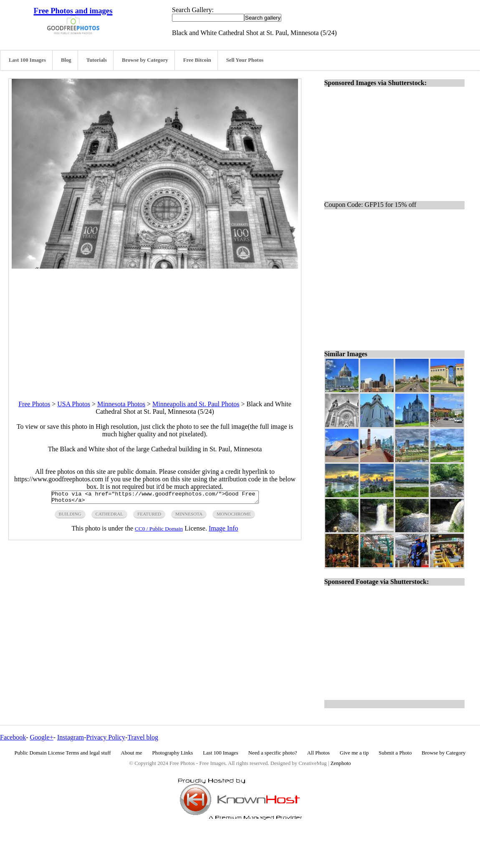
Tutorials (97, 60)
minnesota (189, 516)
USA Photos (74, 404)
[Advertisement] (155, 327)
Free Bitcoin (197, 60)
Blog (66, 60)
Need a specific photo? (273, 753)
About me (132, 753)
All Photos (318, 753)
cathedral (110, 516)
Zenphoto (341, 763)
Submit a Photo (395, 753)
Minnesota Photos (121, 404)
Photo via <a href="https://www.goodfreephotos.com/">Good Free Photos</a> (155, 498)
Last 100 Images (27, 60)
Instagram (71, 737)
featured (149, 516)
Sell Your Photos (245, 60)
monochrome (234, 516)
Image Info (224, 531)
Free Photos (34, 404)
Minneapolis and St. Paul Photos (196, 404)
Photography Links (172, 753)
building (70, 516)
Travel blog (143, 737)
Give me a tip (354, 753)
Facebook (13, 737)
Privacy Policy (106, 737)
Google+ (42, 737)
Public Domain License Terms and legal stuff (63, 753)
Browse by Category (145, 60)
